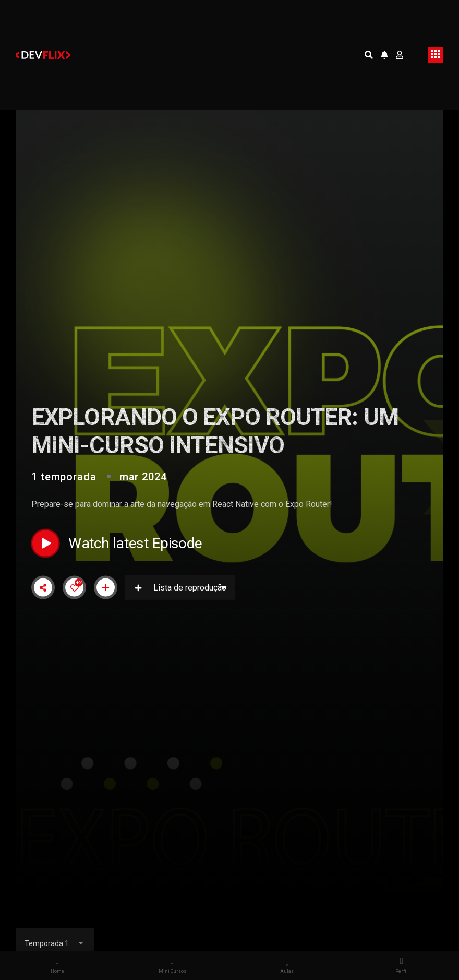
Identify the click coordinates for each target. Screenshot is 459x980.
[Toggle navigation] (436, 55)
